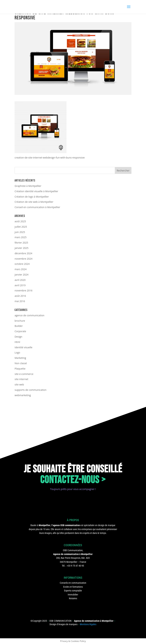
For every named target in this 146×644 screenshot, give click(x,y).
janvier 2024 (21, 275)
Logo (17, 353)
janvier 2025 (21, 248)
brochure (20, 321)
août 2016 (20, 296)
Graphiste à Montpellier (28, 186)
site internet (21, 379)
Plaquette (20, 369)
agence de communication (29, 315)
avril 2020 (20, 280)
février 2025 (21, 243)
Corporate (20, 331)
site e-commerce (24, 374)
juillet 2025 (21, 227)
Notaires (73, 598)
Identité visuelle (23, 347)
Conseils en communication (73, 583)
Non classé (21, 363)
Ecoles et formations (73, 587)
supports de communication (30, 390)
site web (19, 384)
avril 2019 (20, 285)
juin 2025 (20, 232)
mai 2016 (20, 301)
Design (18, 337)
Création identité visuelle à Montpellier (36, 191)
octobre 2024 (22, 264)
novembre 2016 (23, 290)
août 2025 (20, 221)
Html (17, 342)
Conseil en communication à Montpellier (37, 207)
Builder (19, 326)
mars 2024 (21, 269)
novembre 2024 (23, 259)
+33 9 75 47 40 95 (75, 566)
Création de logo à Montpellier (32, 197)
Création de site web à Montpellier (34, 202)
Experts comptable (73, 591)
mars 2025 (21, 237)
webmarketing (23, 395)
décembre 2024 (23, 253)
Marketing (20, 358)
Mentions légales (88, 624)
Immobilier (73, 595)
